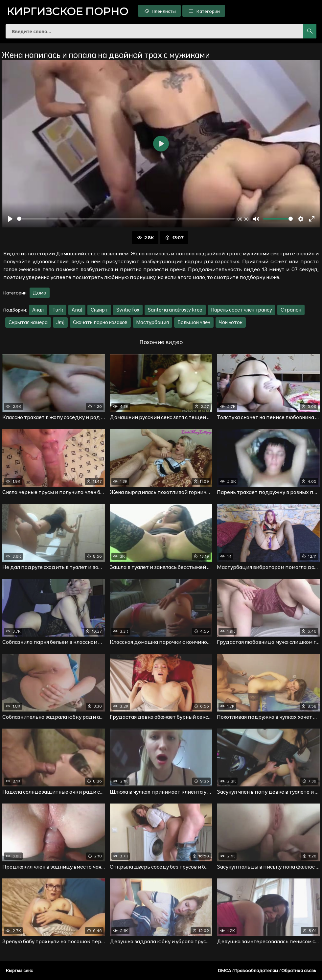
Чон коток (231, 322)
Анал (38, 310)
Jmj (60, 322)
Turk (58, 310)
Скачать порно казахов (100, 322)
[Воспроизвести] (10, 219)
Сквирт (99, 310)
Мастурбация (152, 322)
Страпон (291, 310)
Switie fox (128, 310)
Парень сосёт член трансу (241, 310)
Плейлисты (160, 11)
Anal (77, 310)
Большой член (194, 322)
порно (67, 12)
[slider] (126, 219)
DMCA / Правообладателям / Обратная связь (267, 970)
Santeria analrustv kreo (175, 310)
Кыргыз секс (19, 970)
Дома (40, 293)
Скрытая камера (28, 322)
